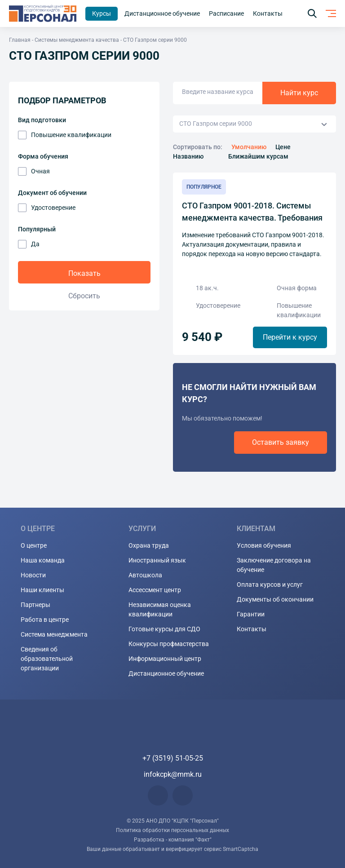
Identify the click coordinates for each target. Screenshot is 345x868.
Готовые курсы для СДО (164, 629)
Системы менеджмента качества (77, 40)
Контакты (252, 629)
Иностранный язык (157, 560)
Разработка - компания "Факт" (173, 840)
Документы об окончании (275, 599)
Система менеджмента (54, 634)
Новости (33, 575)
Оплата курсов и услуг (270, 585)
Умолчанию (249, 147)
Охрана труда (149, 545)
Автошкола (145, 575)
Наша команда (43, 560)
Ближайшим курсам (258, 156)
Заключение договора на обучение (274, 565)
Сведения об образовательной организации (47, 659)
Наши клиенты (42, 590)
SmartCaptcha (241, 849)
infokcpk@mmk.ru (173, 774)
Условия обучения (264, 545)
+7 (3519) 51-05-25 (173, 758)
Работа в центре (45, 620)
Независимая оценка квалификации (160, 609)
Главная (20, 40)
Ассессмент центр (155, 590)
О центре (34, 545)
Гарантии (251, 614)
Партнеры (35, 605)
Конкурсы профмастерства (169, 644)
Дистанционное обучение (166, 673)
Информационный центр (165, 659)
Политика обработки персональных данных (172, 830)
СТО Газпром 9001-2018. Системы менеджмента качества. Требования (252, 212)
